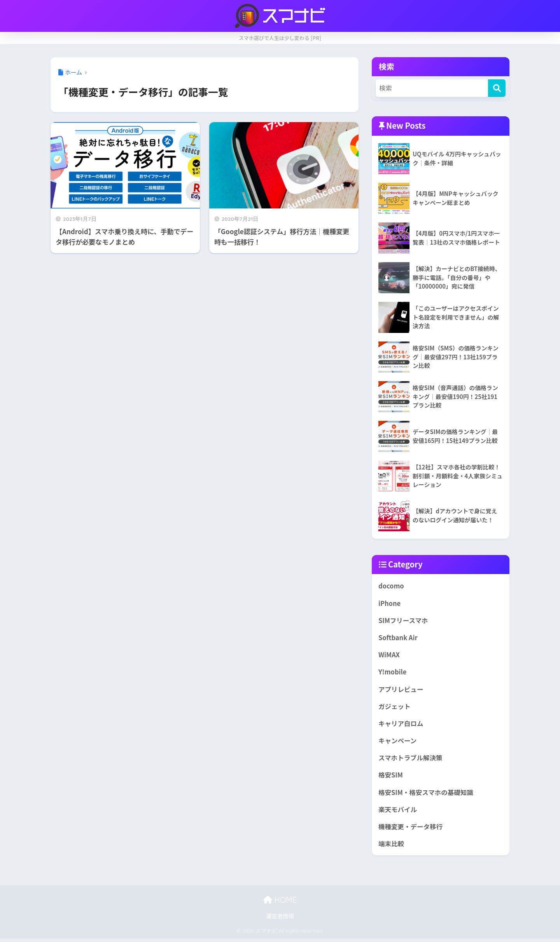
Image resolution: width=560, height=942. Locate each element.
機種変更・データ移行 (411, 829)
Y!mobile (393, 673)
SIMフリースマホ (404, 621)
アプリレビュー (401, 690)
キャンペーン (398, 742)
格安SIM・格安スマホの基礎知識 (427, 795)
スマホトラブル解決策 (411, 760)
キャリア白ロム (401, 725)
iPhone (390, 603)
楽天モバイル (398, 812)
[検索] (497, 88)
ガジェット (395, 707)
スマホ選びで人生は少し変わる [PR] (280, 38)
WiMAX (389, 655)
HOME (280, 903)
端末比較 (391, 847)
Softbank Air (398, 638)
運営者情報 (280, 919)
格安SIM (391, 777)
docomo (391, 586)
